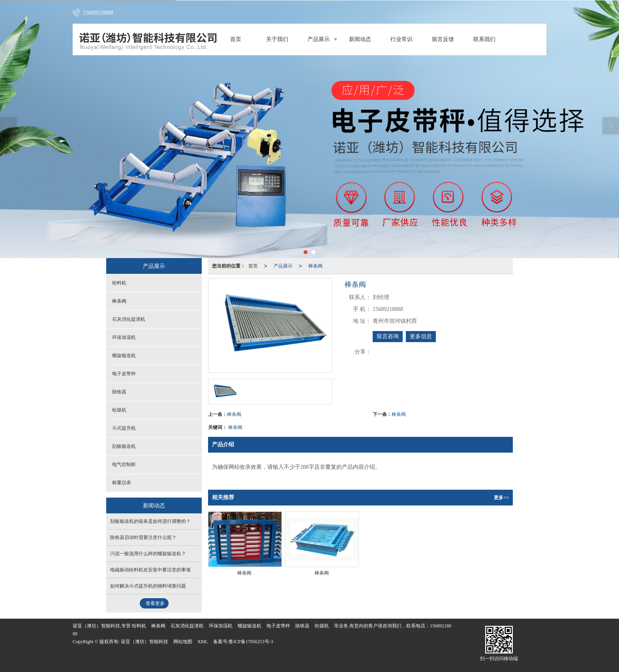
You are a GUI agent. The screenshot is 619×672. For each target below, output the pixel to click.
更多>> (501, 498)
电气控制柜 (124, 464)
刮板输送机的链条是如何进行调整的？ (150, 521)
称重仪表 (122, 483)
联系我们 (484, 39)
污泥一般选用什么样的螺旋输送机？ (148, 554)
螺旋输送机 (124, 356)
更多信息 (421, 336)
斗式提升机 (124, 428)
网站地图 (183, 642)
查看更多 (155, 603)
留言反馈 (443, 39)
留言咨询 (388, 336)
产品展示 (319, 39)
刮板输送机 (124, 446)
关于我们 (277, 39)
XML (203, 642)
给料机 (119, 283)
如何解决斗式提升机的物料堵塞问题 (148, 586)
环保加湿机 (124, 337)
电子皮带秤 (124, 374)
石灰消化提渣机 (129, 319)
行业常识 (401, 39)
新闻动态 (360, 39)
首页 (236, 39)
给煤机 (119, 410)
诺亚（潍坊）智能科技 (144, 642)
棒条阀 (315, 266)
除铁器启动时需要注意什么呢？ (143, 537)
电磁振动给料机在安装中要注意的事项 (150, 570)
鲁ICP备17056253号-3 (251, 642)
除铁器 (119, 392)
